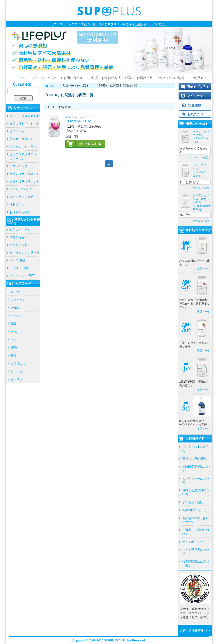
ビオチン (16, 316)
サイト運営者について (196, 552)
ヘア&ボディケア (21, 189)
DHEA (15, 308)
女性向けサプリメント (24, 174)
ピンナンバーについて (196, 480)
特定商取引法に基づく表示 (196, 563)
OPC (14, 332)
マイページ (195, 96)
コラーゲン (18, 300)
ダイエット (17, 131)
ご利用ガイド (200, 78)
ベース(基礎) (18, 260)
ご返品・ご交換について (196, 532)
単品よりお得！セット (24, 124)
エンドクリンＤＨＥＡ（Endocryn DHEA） (80, 119)
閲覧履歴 (195, 105)
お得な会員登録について (196, 492)
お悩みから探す (20, 212)
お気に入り (195, 114)
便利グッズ (17, 205)
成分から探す (19, 237)
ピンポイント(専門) (22, 276)
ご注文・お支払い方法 (104, 78)
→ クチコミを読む (200, 157)
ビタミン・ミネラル (23, 147)
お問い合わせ (72, 78)
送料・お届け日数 (139, 78)
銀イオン (16, 292)
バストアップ (19, 166)
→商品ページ (202, 269)
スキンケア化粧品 (22, 197)
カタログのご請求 (171, 78)
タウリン (16, 379)
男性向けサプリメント (24, 182)
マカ (13, 340)
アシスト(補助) (19, 268)
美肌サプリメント (22, 139)
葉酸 (13, 324)
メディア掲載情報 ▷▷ (195, 631)
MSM (14, 347)
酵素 (13, 356)
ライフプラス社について (39, 78)
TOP (52, 86)
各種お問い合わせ (194, 510)
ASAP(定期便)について (196, 468)
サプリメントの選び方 (24, 253)
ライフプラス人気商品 (24, 116)
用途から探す (19, 245)
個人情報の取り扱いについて (196, 520)
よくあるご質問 (193, 502)
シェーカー (18, 371)
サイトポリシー (193, 542)
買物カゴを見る (198, 87)
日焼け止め (18, 363)
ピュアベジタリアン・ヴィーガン (24, 156)
